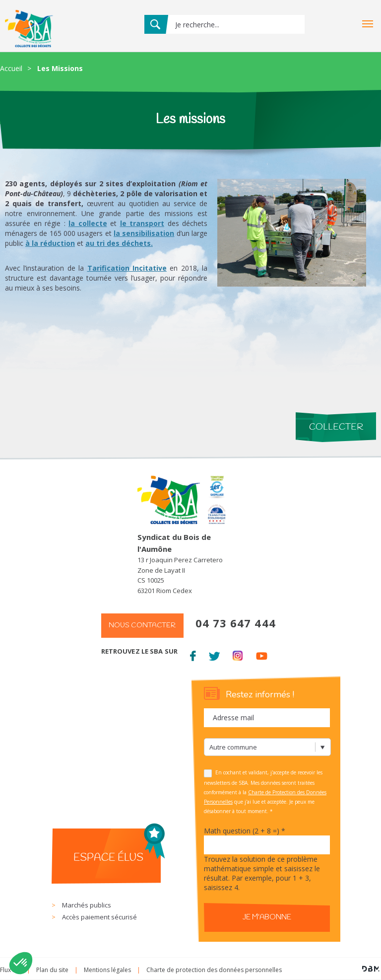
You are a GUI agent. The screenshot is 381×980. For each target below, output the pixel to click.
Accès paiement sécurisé (99, 917)
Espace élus (108, 858)
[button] (21, 963)
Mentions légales (107, 970)
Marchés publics (87, 905)
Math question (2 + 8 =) (245, 831)
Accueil (11, 68)
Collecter (336, 427)
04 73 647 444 (236, 623)
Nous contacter (142, 626)
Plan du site (52, 970)
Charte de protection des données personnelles (214, 970)
